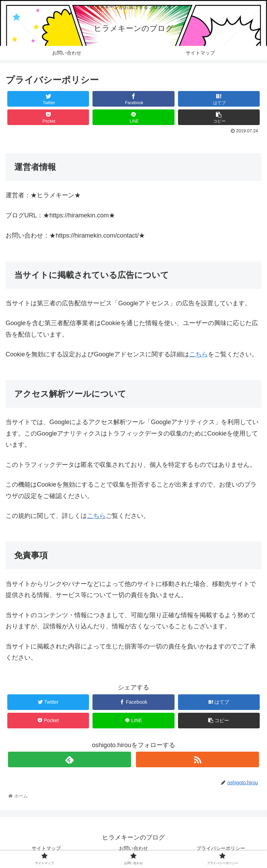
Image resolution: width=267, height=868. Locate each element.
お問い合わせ (133, 848)
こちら (199, 354)
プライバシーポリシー (221, 848)
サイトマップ (46, 848)
